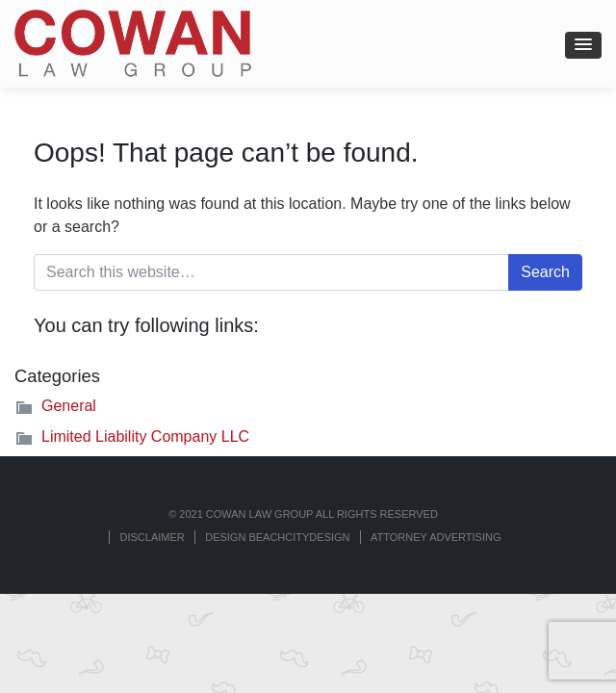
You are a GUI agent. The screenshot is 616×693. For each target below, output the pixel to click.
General (69, 406)
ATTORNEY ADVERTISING (436, 537)
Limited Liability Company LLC (145, 436)
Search (545, 272)
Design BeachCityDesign (277, 537)
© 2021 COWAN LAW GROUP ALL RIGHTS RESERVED (303, 514)
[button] (583, 45)
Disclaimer (152, 537)
